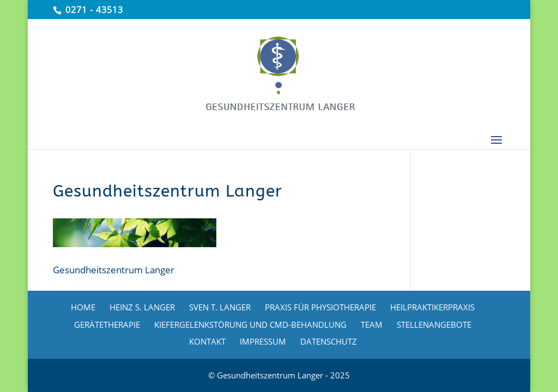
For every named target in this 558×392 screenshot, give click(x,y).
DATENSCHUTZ (329, 341)
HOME (83, 307)
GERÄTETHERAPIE (107, 324)
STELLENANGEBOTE (434, 324)
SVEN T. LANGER (220, 307)
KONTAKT (207, 341)
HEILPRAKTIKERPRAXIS (432, 307)
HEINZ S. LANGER (142, 307)
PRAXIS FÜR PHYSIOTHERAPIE (320, 307)
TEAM (372, 324)
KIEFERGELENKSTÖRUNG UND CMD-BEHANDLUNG (250, 324)
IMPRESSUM (263, 341)
